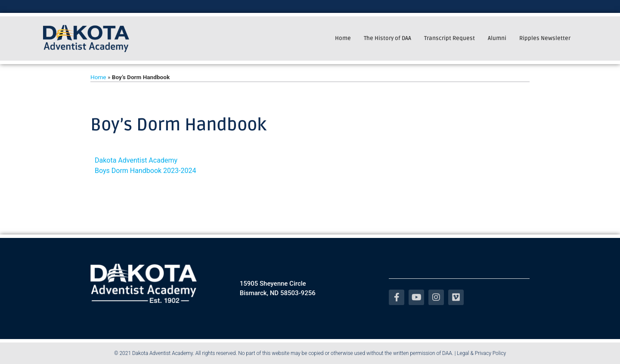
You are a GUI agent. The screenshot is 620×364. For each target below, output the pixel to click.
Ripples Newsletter (545, 38)
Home (343, 38)
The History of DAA (387, 38)
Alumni (497, 38)
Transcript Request (449, 38)
